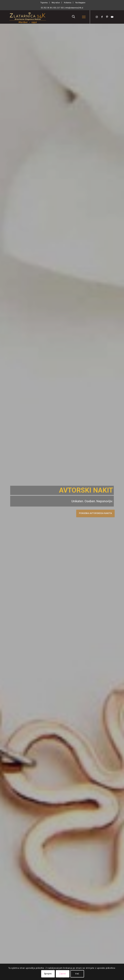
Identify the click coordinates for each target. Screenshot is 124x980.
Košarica (68, 3)
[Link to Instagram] (97, 17)
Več (77, 974)
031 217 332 (59, 8)
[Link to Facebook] (102, 17)
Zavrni (63, 974)
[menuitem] (44, 3)
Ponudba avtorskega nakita (95, 513)
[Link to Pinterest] (107, 17)
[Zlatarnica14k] (52, 17)
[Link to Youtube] (112, 17)
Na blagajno (80, 3)
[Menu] (84, 17)
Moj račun (56, 3)
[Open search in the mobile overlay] (73, 17)
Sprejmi (48, 974)
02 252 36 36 (46, 8)
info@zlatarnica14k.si (74, 8)
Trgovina (44, 3)
